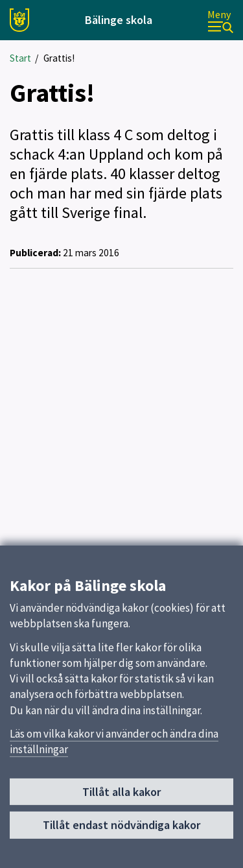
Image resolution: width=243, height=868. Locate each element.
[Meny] (220, 20)
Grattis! (59, 58)
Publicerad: (35, 253)
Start (20, 58)
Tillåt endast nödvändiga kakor (121, 829)
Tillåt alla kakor (121, 796)
